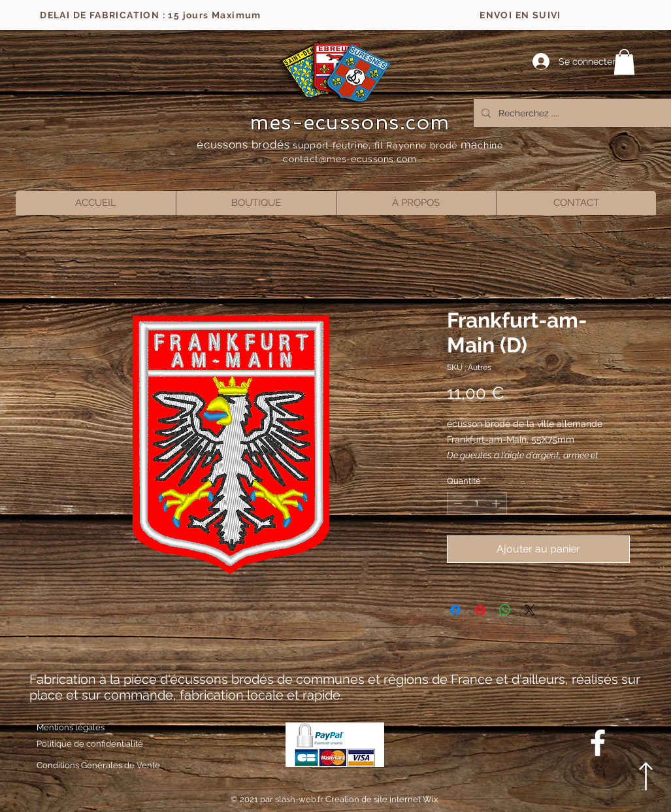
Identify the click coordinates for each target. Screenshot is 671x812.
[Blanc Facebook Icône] (598, 743)
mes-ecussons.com (350, 122)
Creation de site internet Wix (382, 799)
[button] (624, 62)
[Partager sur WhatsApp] (505, 610)
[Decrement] (457, 503)
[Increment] (497, 503)
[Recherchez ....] (571, 113)
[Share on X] (530, 610)
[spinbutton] (477, 503)
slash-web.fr (300, 799)
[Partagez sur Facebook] (455, 610)
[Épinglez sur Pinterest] (480, 610)
